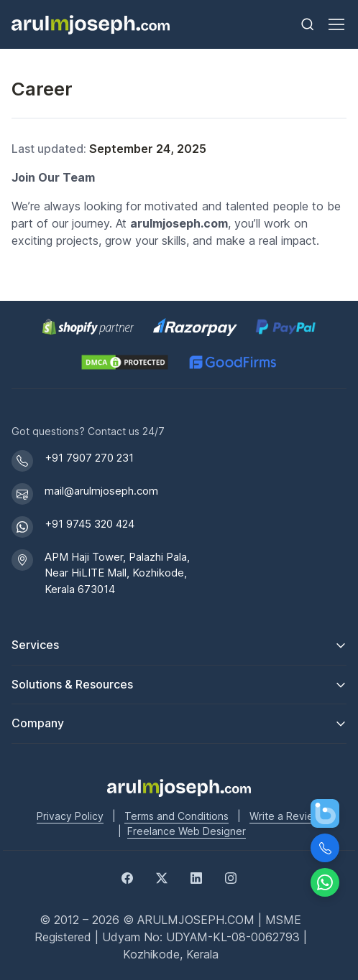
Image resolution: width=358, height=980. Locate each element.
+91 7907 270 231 (89, 458)
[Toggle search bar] (308, 24)
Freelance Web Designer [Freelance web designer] (187, 831)
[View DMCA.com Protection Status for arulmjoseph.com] (125, 362)
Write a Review (285, 816)
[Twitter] (162, 877)
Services (35, 645)
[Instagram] (231, 877)
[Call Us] (325, 848)
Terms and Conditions (176, 816)
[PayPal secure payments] (286, 327)
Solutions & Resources (72, 684)
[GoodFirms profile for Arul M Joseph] (233, 362)
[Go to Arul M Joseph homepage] (179, 787)
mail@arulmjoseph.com (101, 491)
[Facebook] (127, 877)
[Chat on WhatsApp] (325, 882)
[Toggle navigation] (336, 24)
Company (38, 723)
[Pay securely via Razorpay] (195, 327)
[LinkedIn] (196, 877)
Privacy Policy (70, 816)
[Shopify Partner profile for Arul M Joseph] (89, 327)
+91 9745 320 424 (89, 524)
